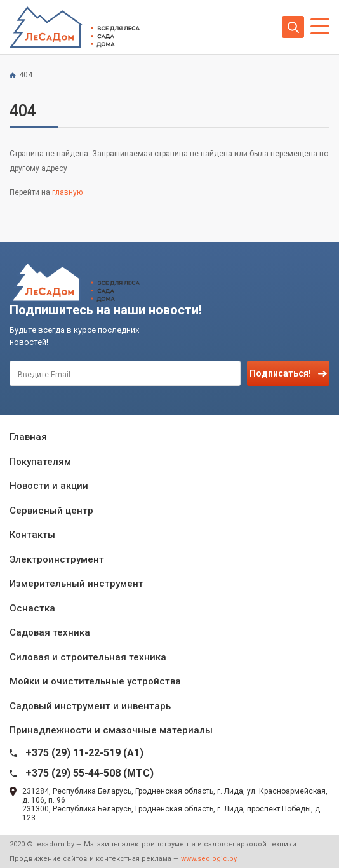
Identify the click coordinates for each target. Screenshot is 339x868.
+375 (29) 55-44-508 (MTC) (90, 773)
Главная (28, 437)
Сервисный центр (51, 511)
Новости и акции (49, 486)
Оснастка (32, 608)
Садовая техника (50, 632)
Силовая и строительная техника (88, 657)
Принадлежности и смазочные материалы (111, 730)
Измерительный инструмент (76, 584)
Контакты (32, 535)
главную (67, 192)
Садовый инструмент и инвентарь (90, 706)
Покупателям (40, 462)
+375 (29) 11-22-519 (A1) (84, 753)
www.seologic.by (209, 859)
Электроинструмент (57, 559)
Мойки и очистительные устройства (95, 681)
